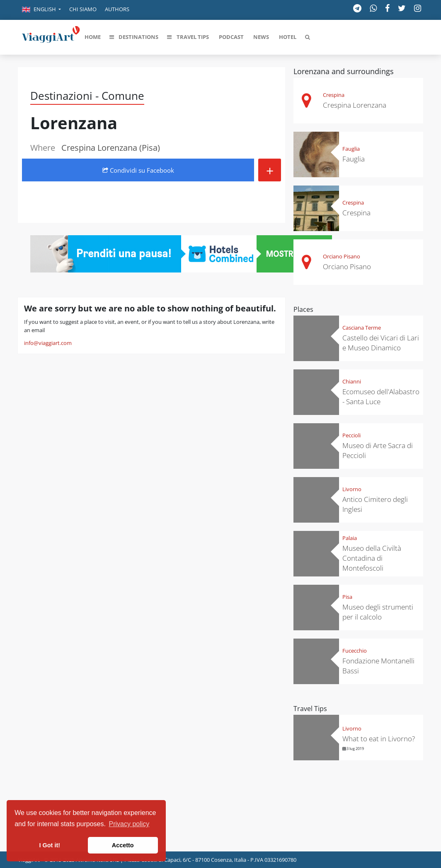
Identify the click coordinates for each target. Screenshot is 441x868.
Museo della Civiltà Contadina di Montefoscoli (372, 558)
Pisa (347, 597)
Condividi (138, 170)
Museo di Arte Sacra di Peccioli (378, 450)
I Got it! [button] (50, 845)
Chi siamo (83, 9)
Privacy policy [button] (129, 824)
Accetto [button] (123, 845)
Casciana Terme (362, 328)
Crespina (334, 95)
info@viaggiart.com (48, 343)
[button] (41, 10)
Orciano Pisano (342, 256)
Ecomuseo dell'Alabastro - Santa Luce (381, 397)
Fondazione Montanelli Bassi (378, 666)
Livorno (352, 489)
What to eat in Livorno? (379, 739)
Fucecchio (355, 651)
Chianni (352, 381)
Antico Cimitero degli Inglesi (375, 504)
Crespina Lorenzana (355, 105)
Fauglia (351, 149)
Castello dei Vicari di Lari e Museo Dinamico (381, 343)
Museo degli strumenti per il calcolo (378, 612)
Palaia (350, 538)
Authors (117, 9)
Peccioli (351, 435)
